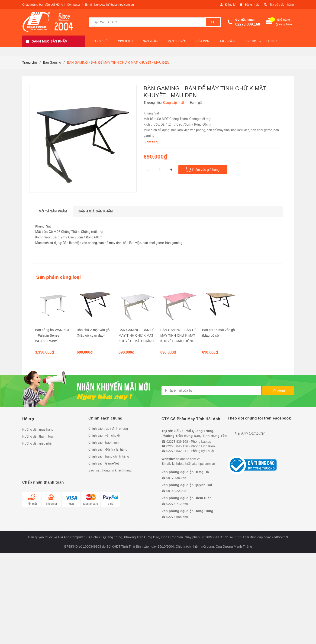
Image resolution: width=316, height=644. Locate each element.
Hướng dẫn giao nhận (38, 443)
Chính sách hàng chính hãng (109, 456)
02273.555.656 (177, 517)
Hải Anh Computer (250, 433)
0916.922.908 (176, 491)
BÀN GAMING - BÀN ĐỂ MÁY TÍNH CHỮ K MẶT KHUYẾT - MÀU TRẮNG (137, 335)
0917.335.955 (176, 478)
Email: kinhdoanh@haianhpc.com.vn (109, 5)
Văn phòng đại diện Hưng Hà (185, 472)
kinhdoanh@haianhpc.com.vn (194, 464)
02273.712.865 (177, 504)
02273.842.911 (177, 451)
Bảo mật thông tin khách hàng (110, 470)
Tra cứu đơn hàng (282, 5)
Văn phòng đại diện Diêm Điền (187, 498)
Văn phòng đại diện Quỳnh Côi (187, 485)
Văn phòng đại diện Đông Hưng (187, 511)
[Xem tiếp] (151, 142)
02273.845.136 (177, 446)
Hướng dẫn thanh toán (38, 436)
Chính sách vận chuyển (105, 436)
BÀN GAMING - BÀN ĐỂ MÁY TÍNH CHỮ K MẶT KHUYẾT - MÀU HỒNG (178, 335)
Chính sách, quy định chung (108, 429)
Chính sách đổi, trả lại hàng (108, 449)
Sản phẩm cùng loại (58, 277)
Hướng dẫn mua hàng (38, 429)
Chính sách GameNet (104, 463)
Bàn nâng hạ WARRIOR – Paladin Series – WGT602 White (53, 335)
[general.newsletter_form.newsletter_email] (211, 391)
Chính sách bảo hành (103, 442)
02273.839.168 (248, 24)
